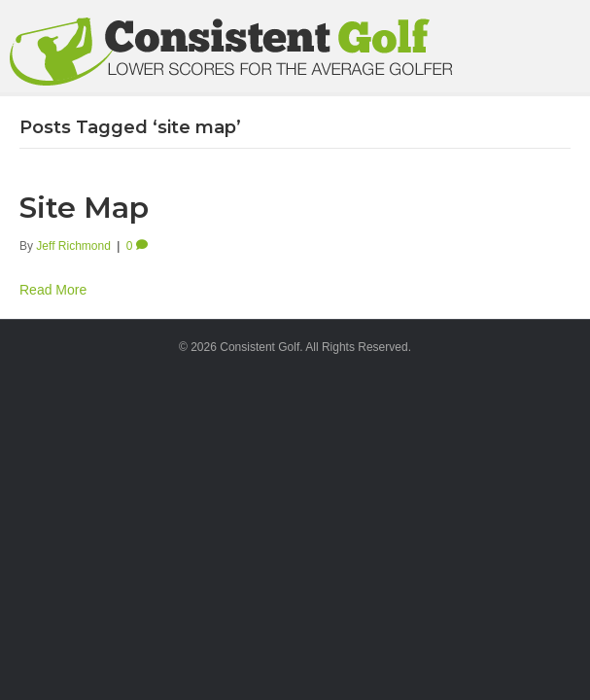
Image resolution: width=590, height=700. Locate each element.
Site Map (84, 208)
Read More (53, 290)
